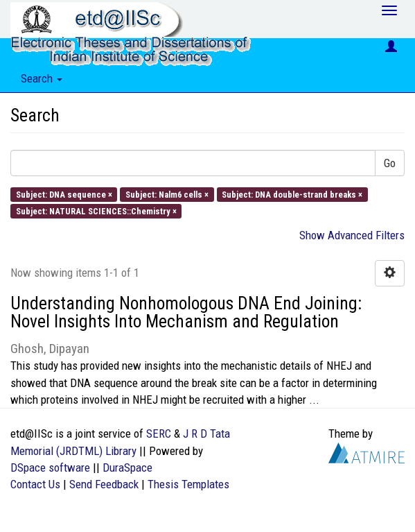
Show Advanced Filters (352, 235)
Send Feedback (104, 484)
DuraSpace (127, 467)
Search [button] (42, 78)
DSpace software (50, 467)
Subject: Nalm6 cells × (167, 194)
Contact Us (35, 484)
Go (390, 163)
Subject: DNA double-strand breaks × (292, 194)
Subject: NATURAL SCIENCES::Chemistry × (96, 211)
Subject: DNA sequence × (64, 194)
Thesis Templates (188, 484)
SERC (159, 434)
